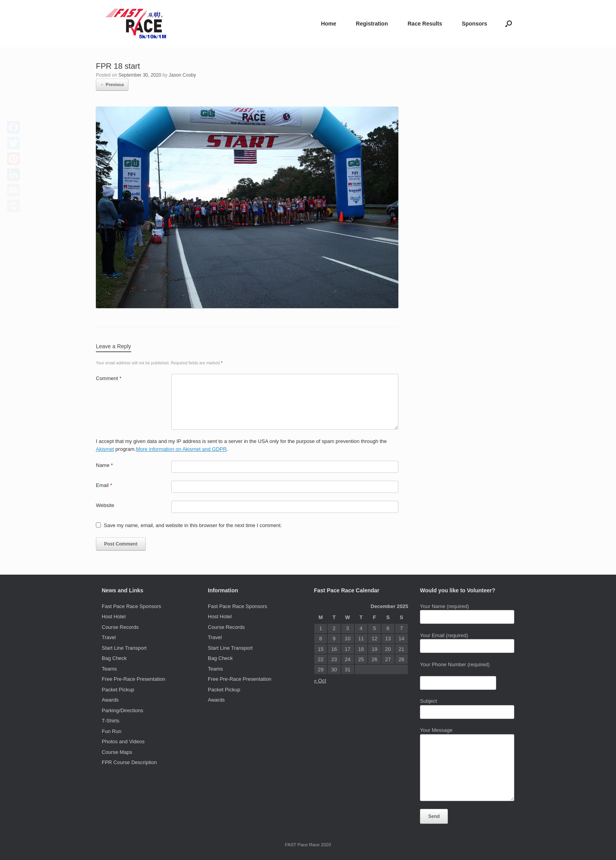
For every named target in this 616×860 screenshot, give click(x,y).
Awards (110, 700)
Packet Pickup (118, 690)
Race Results (425, 24)
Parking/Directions (123, 710)
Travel (109, 637)
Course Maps (117, 752)
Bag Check (114, 658)
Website (105, 505)
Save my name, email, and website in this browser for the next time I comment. (193, 525)
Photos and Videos (123, 741)
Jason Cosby (182, 75)
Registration (372, 24)
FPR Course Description (129, 762)
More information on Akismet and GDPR (181, 449)
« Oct (320, 681)
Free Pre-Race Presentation (134, 679)
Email (104, 485)
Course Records (120, 627)
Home (329, 24)
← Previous (112, 85)
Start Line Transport (124, 648)
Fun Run (112, 731)
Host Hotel (114, 617)
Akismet (105, 449)
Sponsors (474, 24)
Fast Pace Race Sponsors (131, 606)
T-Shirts (111, 721)
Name (104, 465)
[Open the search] (509, 24)
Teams (109, 669)
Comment (109, 378)
